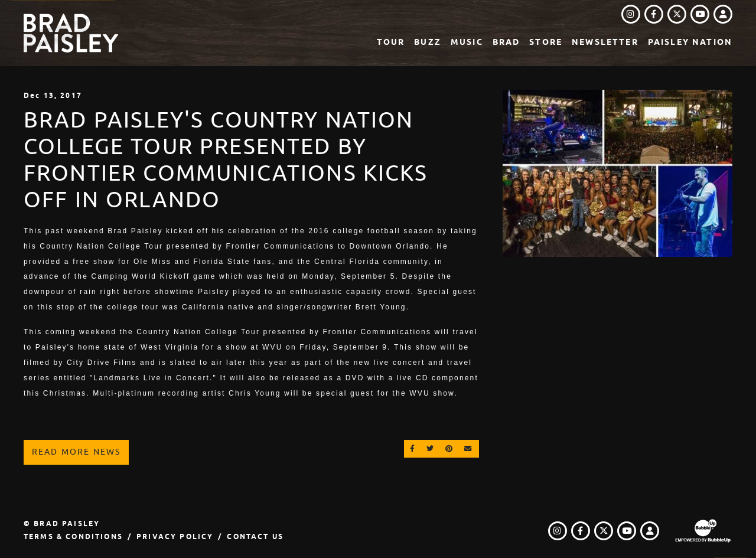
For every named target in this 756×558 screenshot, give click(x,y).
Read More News (76, 452)
